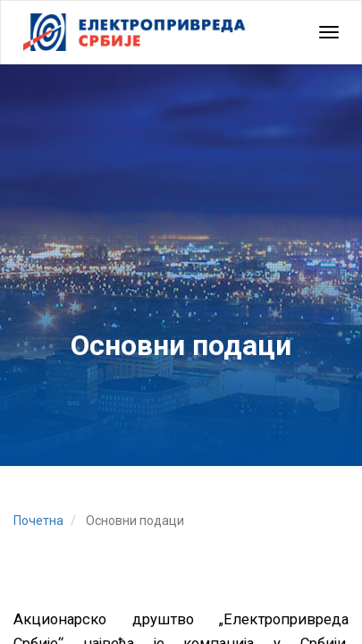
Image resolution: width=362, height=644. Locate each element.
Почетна (38, 521)
